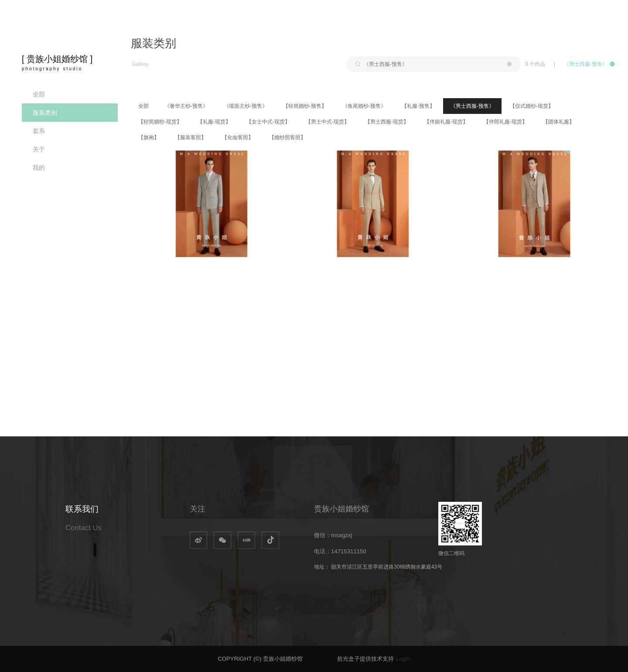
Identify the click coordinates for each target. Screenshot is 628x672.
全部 (39, 94)
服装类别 (45, 113)
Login (403, 659)
